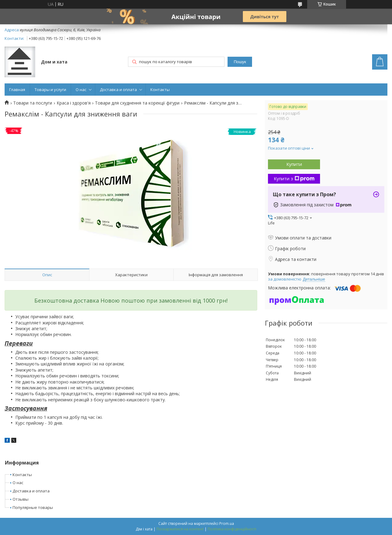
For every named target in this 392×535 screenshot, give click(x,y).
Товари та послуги (33, 103)
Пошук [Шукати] (240, 62)
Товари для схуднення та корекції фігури (137, 103)
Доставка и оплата (118, 90)
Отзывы (21, 499)
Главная (17, 90)
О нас (81, 90)
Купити (294, 164)
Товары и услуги (50, 90)
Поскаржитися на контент (180, 529)
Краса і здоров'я (74, 103)
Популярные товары (33, 507)
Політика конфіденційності (232, 529)
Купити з (294, 178)
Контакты (160, 90)
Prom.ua (227, 524)
